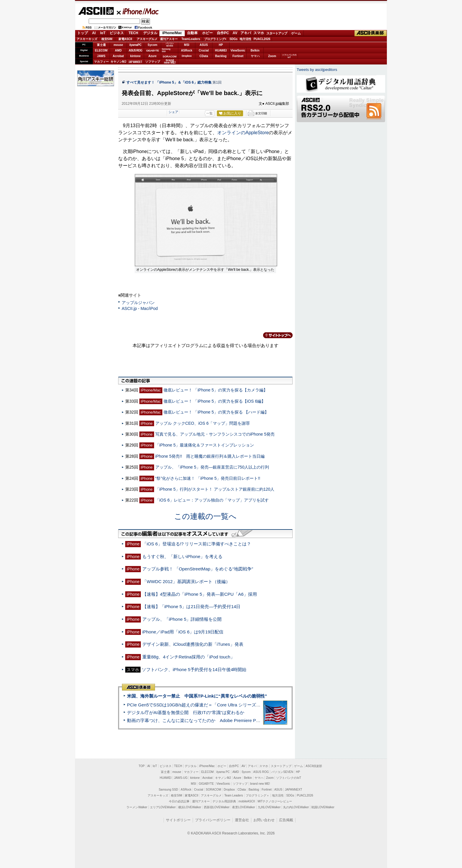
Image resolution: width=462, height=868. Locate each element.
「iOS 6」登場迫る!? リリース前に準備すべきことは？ (197, 544)
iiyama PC (223, 772)
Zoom (272, 56)
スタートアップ (277, 33)
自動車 (192, 33)
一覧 (209, 113)
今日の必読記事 (179, 801)
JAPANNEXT (135, 62)
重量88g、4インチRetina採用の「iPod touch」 (189, 657)
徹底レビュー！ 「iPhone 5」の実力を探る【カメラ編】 (216, 390)
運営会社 (242, 820)
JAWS (101, 56)
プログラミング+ (215, 39)
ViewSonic (238, 50)
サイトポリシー (178, 820)
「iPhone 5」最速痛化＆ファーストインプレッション (205, 445)
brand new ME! (260, 784)
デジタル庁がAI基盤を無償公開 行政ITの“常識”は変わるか (186, 712)
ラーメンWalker (137, 807)
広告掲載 (286, 820)
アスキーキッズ (87, 39)
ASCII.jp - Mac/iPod (140, 308)
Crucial (204, 50)
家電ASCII (125, 39)
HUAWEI (221, 50)
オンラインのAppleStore (243, 133)
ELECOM (101, 50)
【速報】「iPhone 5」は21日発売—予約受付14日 (192, 606)
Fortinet (238, 56)
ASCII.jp (96, 11)
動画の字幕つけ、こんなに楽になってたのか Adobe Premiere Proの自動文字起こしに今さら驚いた (227, 720)
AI (94, 33)
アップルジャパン (138, 303)
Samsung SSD (169, 790)
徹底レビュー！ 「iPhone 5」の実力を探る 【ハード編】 (216, 412)
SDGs (234, 39)
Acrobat (118, 56)
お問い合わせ (264, 820)
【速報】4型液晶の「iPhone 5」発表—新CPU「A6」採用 (200, 594)
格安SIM (107, 39)
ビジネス (117, 33)
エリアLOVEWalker (163, 807)
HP (221, 45)
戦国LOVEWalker (323, 807)
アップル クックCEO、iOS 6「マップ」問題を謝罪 (203, 423)
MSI (187, 45)
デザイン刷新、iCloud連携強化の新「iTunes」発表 (193, 644)
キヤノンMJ (118, 62)
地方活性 (245, 39)
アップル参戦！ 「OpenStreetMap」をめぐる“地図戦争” (198, 569)
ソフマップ (153, 62)
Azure (153, 56)
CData (204, 56)
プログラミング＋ (258, 795)
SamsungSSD (166, 50)
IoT (103, 33)
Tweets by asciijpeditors (317, 70)
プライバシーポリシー (213, 820)
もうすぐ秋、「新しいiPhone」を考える (182, 556)
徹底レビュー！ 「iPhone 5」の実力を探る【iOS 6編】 (214, 401)
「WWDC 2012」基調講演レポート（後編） (186, 581)
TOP (142, 766)
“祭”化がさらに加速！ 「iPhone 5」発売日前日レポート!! (208, 478)
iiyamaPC (135, 45)
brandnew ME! (170, 62)
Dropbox (187, 56)
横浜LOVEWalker (190, 807)
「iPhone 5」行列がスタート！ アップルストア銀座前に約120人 (215, 489)
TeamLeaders (191, 39)
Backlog (221, 56)
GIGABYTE (152, 51)
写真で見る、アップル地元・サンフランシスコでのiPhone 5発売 (215, 434)
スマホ (259, 33)
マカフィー (101, 62)
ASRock (187, 50)
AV (235, 33)
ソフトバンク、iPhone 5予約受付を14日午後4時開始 (194, 669)
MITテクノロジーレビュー (275, 801)
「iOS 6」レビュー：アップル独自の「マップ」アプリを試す (212, 500)
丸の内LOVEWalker (296, 807)
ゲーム (296, 33)
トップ (82, 33)
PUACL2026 (262, 39)
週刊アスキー (169, 39)
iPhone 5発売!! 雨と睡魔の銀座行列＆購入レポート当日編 (210, 456)
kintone (136, 56)
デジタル (150, 33)
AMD (118, 50)
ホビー (207, 33)
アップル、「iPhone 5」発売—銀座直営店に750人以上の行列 (212, 467)
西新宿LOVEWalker (217, 807)
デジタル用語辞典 (224, 801)
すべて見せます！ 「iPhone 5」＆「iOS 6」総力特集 (169, 82)
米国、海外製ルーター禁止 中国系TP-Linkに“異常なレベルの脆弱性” (197, 696)
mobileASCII (247, 801)
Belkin (255, 50)
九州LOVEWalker (269, 807)
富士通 (101, 45)
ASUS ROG (135, 50)
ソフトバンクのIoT (289, 56)
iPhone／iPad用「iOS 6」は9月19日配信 (183, 632)
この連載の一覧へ (205, 516)
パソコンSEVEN (170, 45)
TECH (133, 33)
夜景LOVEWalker (244, 807)
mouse (118, 45)
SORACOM (214, 790)
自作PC (223, 33)
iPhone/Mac (138, 11)
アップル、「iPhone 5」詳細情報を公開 (182, 619)
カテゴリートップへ (274, 335)
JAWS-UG (181, 778)
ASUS (204, 45)
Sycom (152, 45)
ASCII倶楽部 (371, 33)
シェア (173, 112)
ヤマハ (255, 56)
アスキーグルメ (147, 39)
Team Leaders (234, 795)
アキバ (246, 33)
